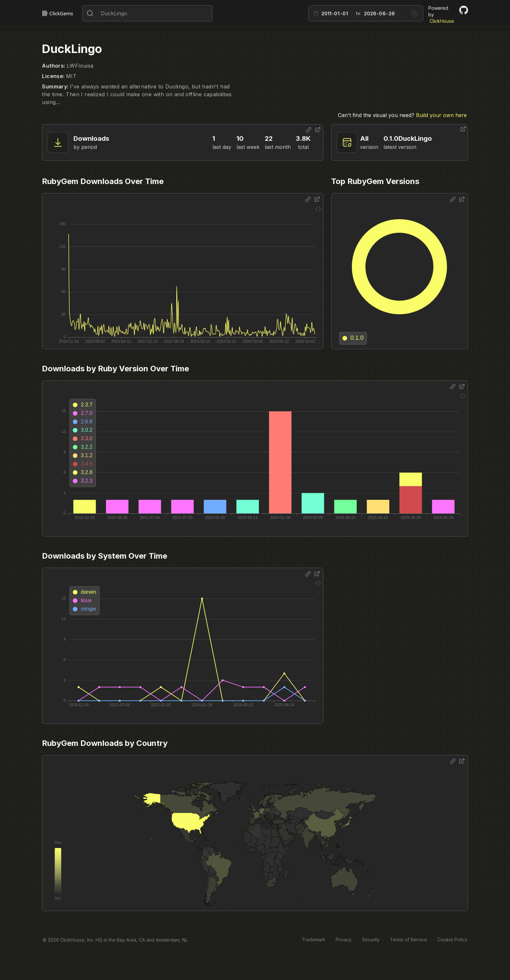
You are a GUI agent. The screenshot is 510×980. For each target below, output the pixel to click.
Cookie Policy (452, 940)
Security (371, 940)
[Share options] (309, 130)
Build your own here (441, 115)
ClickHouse (442, 21)
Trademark (314, 940)
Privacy (344, 940)
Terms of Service (409, 940)
